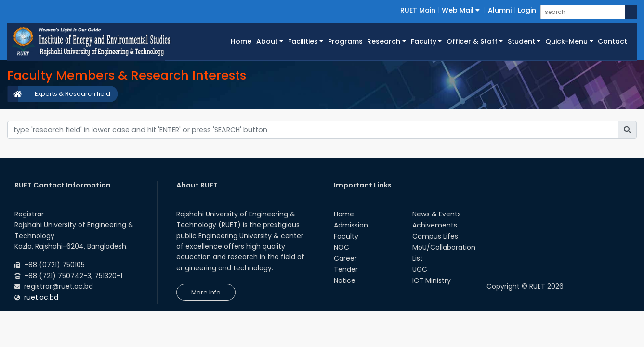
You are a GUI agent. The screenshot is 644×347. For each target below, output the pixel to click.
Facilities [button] (303, 41)
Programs (345, 41)
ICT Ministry (432, 280)
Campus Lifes (435, 236)
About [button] (267, 41)
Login (527, 10)
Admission (351, 225)
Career (345, 258)
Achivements (435, 225)
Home (242, 41)
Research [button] (384, 41)
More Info (206, 292)
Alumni (500, 10)
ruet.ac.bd (41, 297)
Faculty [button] (424, 41)
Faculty (346, 236)
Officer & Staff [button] (472, 41)
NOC (342, 247)
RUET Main (418, 10)
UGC (420, 269)
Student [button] (521, 41)
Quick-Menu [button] (566, 41)
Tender (346, 269)
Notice (345, 280)
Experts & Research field (72, 94)
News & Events (437, 214)
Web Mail (461, 10)
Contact (612, 41)
